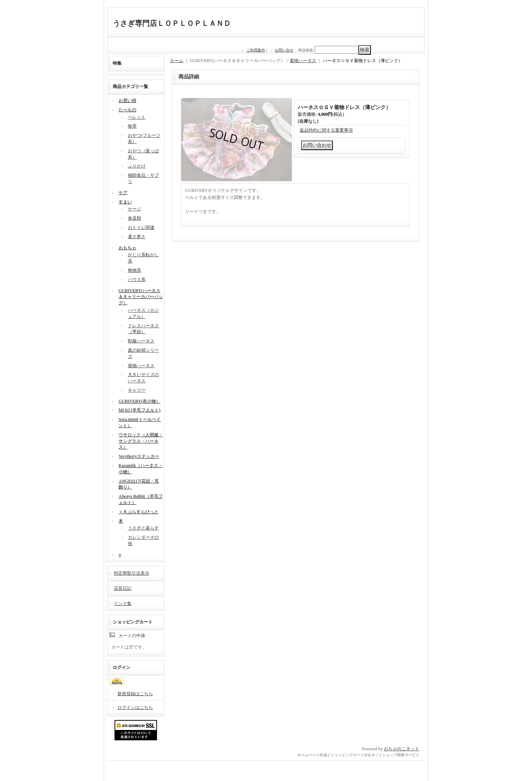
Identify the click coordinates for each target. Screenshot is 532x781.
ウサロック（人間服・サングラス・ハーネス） (141, 441)
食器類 (134, 218)
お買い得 (127, 101)
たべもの (127, 110)
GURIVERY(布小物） (139, 401)
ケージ (134, 209)
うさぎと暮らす (143, 528)
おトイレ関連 (141, 227)
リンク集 (123, 603)
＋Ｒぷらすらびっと (139, 512)
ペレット (137, 117)
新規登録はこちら (135, 694)
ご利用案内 (256, 50)
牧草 (132, 126)
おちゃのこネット (402, 749)
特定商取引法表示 (132, 573)
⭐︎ (120, 555)
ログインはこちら (135, 707)
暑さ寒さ (137, 237)
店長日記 (123, 588)
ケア (123, 193)
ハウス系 (137, 280)
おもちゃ (127, 248)
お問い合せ (284, 50)
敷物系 (134, 270)
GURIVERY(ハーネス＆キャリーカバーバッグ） (141, 297)
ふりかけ (137, 166)
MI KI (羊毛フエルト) (139, 410)
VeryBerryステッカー (139, 456)
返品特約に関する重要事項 (326, 130)
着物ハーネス (141, 366)
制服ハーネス (141, 341)
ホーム (177, 61)
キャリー (137, 390)
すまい (125, 202)
